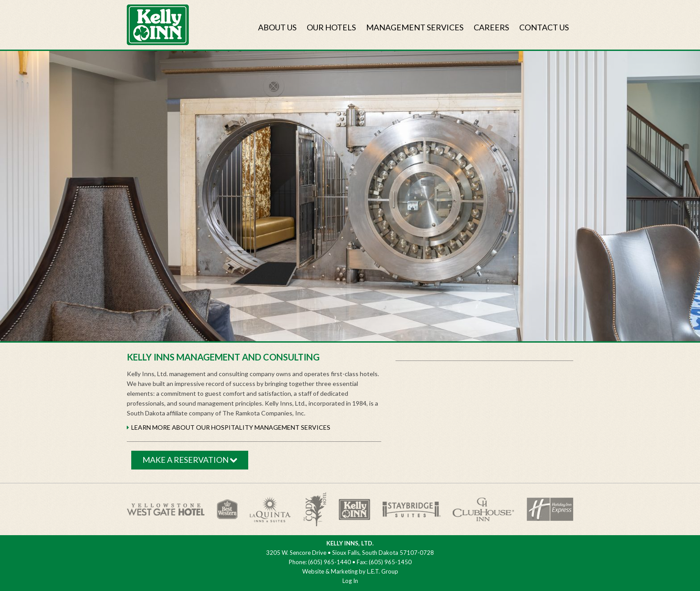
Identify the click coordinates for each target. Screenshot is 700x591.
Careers (491, 27)
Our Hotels (331, 27)
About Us (277, 27)
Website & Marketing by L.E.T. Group (350, 571)
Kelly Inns (158, 25)
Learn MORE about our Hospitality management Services (231, 427)
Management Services (415, 27)
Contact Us (544, 27)
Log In (350, 581)
